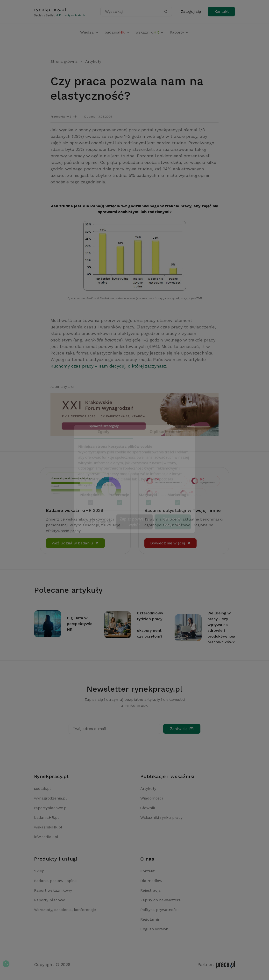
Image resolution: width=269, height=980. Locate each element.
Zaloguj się (191, 11)
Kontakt (222, 11)
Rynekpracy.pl (51, 776)
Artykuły (93, 61)
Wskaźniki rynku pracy (161, 817)
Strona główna (64, 61)
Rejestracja (150, 890)
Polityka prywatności (159, 910)
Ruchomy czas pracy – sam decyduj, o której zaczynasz (108, 366)
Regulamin (150, 919)
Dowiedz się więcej (170, 543)
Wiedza (89, 32)
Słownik (148, 808)
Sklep (39, 871)
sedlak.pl (42, 789)
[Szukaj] (166, 12)
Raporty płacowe (50, 900)
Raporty (179, 32)
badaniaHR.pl (46, 817)
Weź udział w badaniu (75, 543)
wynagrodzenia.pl (50, 798)
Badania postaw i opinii (55, 881)
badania (117, 32)
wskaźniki (150, 32)
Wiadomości (152, 798)
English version (154, 929)
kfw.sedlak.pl (46, 837)
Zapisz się (182, 729)
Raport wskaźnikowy (53, 890)
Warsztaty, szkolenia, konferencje (65, 910)
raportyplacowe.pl (51, 808)
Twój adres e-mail (89, 729)
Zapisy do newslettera (161, 900)
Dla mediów (151, 881)
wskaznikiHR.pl (48, 827)
